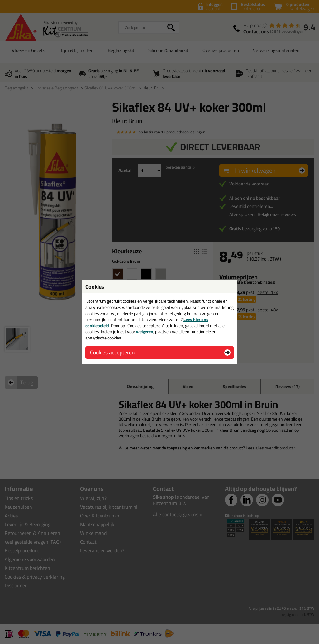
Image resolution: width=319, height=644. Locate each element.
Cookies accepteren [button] (112, 352)
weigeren (145, 332)
